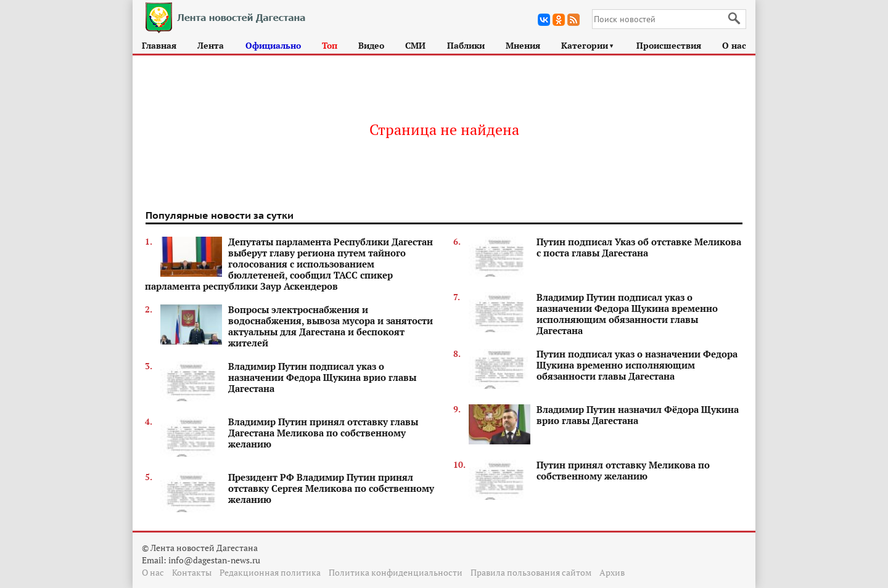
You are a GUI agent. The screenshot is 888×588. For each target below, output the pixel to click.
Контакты (192, 572)
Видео (371, 45)
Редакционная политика (270, 572)
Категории (588, 45)
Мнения (523, 45)
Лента (211, 45)
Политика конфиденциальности (396, 572)
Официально (273, 45)
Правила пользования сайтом (531, 572)
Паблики (466, 45)
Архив (612, 572)
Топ (330, 45)
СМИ (415, 45)
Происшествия (669, 45)
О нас (734, 45)
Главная (159, 45)
